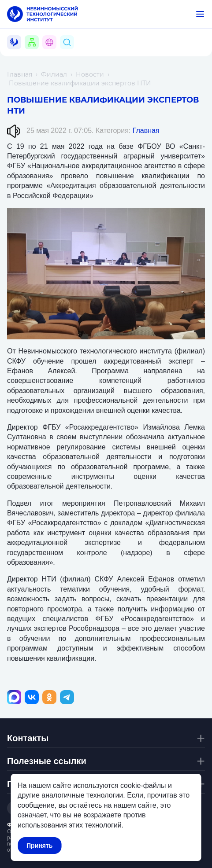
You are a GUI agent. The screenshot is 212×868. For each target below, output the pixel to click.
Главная (20, 74)
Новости (90, 74)
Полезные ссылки (47, 761)
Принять (39, 846)
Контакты (28, 738)
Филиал (54, 74)
